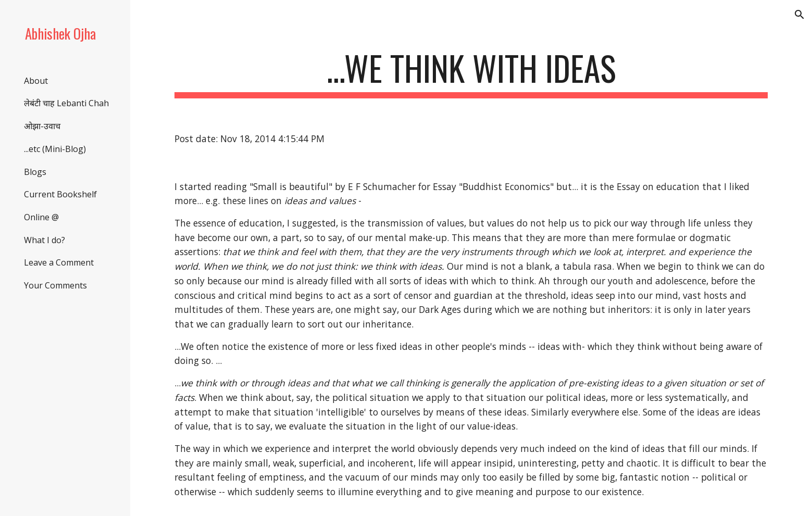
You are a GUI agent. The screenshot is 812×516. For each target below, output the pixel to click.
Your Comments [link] (55, 285)
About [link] (36, 81)
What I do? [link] (45, 240)
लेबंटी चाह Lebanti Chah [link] (66, 103)
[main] (471, 73)
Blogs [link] (35, 172)
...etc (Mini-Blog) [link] (55, 149)
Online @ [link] (41, 217)
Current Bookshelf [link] (60, 194)
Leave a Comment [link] (59, 262)
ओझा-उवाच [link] (42, 126)
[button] (799, 15)
